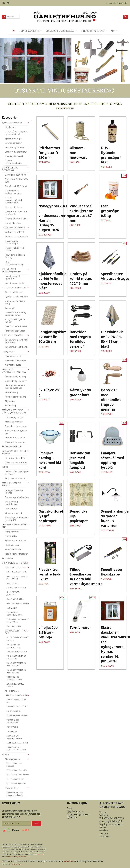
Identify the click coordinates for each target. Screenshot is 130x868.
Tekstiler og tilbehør (15, 147)
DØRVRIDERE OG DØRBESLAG (60, 31)
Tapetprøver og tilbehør (16, 347)
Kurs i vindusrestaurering (14, 263)
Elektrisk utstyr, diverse (16, 326)
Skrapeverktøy (12, 532)
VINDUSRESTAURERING (93, 31)
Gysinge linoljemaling (15, 376)
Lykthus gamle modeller (16, 296)
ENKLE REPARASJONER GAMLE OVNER (16, 664)
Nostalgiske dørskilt (15, 156)
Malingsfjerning (13, 759)
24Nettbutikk (17, 864)
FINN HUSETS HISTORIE (17, 572)
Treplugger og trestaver (16, 554)
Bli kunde (104, 815)
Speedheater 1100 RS (15, 779)
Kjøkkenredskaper (14, 138)
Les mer (41, 854)
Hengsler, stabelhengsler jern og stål (17, 519)
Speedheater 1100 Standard (14, 764)
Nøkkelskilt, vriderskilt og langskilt (16, 213)
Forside (103, 812)
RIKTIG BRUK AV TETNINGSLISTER (14, 646)
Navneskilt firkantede (15, 360)
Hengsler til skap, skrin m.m (16, 432)
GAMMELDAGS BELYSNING (15, 287)
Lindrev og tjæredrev (15, 458)
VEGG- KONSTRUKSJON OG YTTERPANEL (18, 620)
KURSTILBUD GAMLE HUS (112, 818)
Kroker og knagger (14, 422)
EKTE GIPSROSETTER (12, 446)
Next (128, 67)
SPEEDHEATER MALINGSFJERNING (11, 270)
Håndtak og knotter (14, 417)
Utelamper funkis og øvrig (15, 302)
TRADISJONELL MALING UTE (17, 701)
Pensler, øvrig (11, 392)
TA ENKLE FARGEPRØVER (17, 743)
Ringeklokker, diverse (15, 331)
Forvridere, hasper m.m (16, 426)
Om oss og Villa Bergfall (111, 821)
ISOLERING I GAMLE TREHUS (15, 685)
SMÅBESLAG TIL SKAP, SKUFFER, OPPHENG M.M (14, 411)
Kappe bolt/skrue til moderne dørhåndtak (15, 794)
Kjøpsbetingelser (75, 811)
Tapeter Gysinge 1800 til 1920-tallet (17, 341)
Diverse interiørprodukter (13, 162)
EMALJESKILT (8, 351)
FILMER (6, 754)
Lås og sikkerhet (13, 223)
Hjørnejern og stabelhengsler (12, 242)
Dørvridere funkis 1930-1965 (16, 180)
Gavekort (104, 830)
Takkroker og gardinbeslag (11, 503)
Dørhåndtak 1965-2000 (16, 186)
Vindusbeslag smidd (15, 513)
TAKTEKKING (12, 608)
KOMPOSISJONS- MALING (17, 715)
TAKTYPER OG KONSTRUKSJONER (14, 613)
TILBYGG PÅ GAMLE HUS (17, 651)
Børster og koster (13, 143)
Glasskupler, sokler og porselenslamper (15, 314)
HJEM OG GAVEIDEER (29, 31)
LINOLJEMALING (14, 711)
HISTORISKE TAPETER (13, 335)
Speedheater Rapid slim (16, 783)
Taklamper (10, 308)
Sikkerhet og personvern (79, 814)
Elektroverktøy (12, 545)
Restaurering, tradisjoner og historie (17, 473)
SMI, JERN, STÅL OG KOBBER (11, 484)
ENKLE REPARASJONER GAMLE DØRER (16, 671)
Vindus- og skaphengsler (17, 236)
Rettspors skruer (13, 549)
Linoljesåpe (11, 127)
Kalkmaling (10, 405)
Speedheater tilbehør (15, 283)
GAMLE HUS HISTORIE (16, 567)
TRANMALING (12, 727)
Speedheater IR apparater (12, 277)
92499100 (68, 861)
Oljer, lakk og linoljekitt (16, 381)
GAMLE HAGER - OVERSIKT (18, 603)
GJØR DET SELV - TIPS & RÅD (16, 632)
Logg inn (104, 833)
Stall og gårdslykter (14, 292)
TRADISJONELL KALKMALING (13, 721)
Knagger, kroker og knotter (14, 491)
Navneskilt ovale (13, 365)
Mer (113, 31)
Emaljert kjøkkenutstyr (16, 152)
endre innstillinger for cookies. (18, 857)
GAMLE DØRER (13, 583)
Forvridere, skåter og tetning (15, 256)
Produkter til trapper (15, 437)
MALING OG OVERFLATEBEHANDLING (14, 371)
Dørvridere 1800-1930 (15, 175)
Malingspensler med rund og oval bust (15, 386)
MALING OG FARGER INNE (18, 707)
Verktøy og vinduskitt (15, 232)
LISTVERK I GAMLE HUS (16, 587)
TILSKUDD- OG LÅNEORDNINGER (14, 678)
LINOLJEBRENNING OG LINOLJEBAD (16, 657)
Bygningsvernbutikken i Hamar (111, 826)
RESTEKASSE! (8, 558)
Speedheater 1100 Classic (17, 770)
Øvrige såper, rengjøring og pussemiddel (17, 133)
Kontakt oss (105, 836)
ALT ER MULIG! (12, 691)
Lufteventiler (11, 508)
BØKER (5, 467)
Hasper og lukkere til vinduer (15, 249)
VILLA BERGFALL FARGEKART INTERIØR (16, 748)
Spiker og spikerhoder (16, 540)
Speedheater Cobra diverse (18, 775)
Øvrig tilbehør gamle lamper (15, 320)
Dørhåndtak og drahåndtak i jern (13, 192)
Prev (7, 67)
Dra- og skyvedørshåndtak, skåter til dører (14, 200)
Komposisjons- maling (16, 397)
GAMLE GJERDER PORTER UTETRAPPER (17, 577)
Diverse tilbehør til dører (17, 218)
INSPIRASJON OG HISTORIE (15, 563)
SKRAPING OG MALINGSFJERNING (15, 737)
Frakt (69, 808)
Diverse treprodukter (15, 442)
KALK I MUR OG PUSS (15, 599)
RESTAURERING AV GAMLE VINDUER (18, 639)
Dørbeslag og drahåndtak (17, 497)
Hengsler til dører (13, 207)
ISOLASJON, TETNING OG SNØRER (14, 452)
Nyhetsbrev (72, 817)
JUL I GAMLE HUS (14, 626)
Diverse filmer (12, 788)
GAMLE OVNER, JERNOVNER (13, 593)
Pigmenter (10, 401)
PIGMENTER (12, 731)
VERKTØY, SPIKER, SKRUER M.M (15, 526)
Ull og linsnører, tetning (16, 462)
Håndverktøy (11, 536)
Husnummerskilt (13, 356)
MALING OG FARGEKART (17, 695)
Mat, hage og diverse (15, 478)
